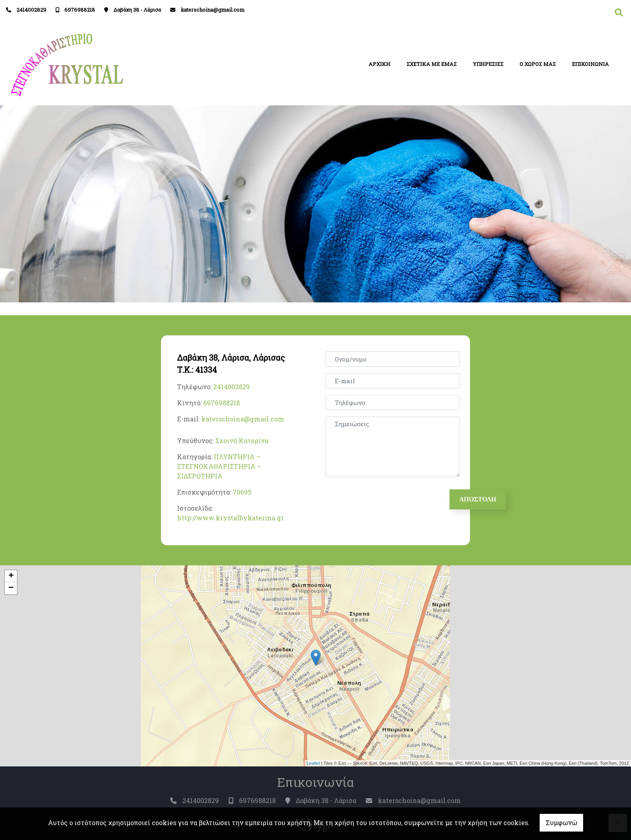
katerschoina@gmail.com (212, 10)
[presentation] (388, 499)
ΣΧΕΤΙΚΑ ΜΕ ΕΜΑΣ (432, 64)
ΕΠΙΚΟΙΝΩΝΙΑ (590, 64)
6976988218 (80, 10)
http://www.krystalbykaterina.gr (230, 518)
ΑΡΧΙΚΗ (379, 64)
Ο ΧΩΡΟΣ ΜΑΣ (538, 64)
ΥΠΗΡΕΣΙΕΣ (488, 64)
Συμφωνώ (561, 823)
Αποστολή (478, 499)
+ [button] (11, 576)
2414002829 (31, 10)
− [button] (11, 588)
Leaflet (313, 763)
